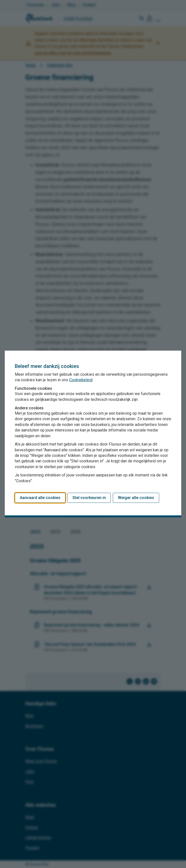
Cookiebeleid (81, 380)
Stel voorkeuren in (89, 498)
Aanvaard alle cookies (40, 498)
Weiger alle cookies (136, 498)
